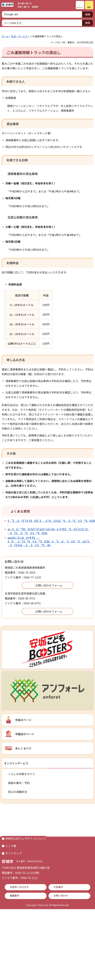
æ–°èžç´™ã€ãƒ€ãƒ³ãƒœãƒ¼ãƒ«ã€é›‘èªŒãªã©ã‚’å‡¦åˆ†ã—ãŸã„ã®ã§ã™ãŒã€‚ (49, 531)
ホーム (5, 36)
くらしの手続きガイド (22, 774)
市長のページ (23, 720)
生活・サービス (19, 36)
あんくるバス (23, 748)
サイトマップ (13, 853)
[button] (80, 5)
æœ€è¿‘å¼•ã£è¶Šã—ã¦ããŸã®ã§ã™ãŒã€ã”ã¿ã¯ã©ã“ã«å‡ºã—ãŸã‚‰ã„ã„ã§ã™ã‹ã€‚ (49, 541)
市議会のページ (25, 734)
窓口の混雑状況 (18, 792)
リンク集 (11, 846)
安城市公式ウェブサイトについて (26, 838)
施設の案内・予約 (19, 783)
